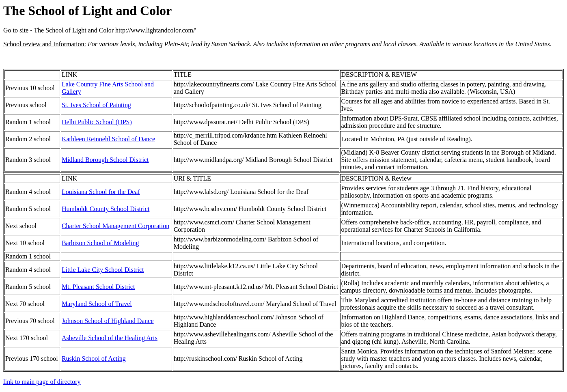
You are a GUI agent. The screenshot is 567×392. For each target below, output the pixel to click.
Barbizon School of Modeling (100, 243)
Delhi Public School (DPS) (97, 122)
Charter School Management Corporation (115, 226)
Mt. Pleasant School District (98, 287)
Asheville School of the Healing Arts (110, 338)
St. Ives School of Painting (96, 105)
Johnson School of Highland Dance (108, 321)
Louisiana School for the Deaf (101, 192)
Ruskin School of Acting (94, 359)
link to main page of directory (42, 382)
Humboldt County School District (106, 209)
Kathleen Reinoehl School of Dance (108, 139)
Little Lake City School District (103, 270)
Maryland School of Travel (97, 304)
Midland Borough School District (105, 160)
